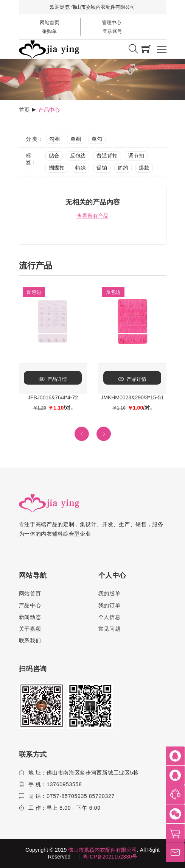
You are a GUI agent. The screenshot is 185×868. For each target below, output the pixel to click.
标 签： (31, 159)
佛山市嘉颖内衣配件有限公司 (103, 850)
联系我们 (30, 640)
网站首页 (50, 23)
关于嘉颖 (30, 629)
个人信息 (110, 617)
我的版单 (110, 594)
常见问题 (110, 629)
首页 (24, 110)
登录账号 (112, 31)
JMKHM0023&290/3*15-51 (132, 397)
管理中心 (112, 23)
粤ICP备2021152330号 (110, 857)
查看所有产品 (93, 216)
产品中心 (30, 605)
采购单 (49, 31)
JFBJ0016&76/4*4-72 (53, 397)
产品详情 (53, 379)
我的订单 (110, 605)
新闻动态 (30, 617)
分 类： (34, 139)
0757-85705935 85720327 (81, 796)
